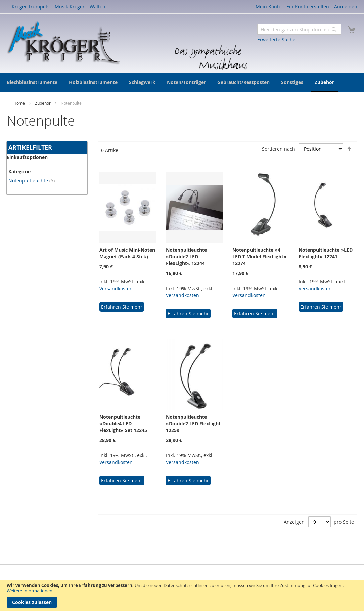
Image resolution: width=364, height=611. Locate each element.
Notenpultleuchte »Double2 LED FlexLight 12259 (193, 423)
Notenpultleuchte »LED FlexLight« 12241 (326, 253)
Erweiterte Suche (276, 39)
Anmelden (346, 7)
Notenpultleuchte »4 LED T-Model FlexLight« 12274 (259, 256)
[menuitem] (32, 82)
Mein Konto (268, 7)
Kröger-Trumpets (31, 7)
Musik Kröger (70, 7)
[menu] (182, 83)
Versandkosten (116, 288)
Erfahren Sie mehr (122, 307)
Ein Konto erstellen (308, 7)
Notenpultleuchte (32, 181)
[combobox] (299, 29)
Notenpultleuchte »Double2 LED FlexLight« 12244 (186, 256)
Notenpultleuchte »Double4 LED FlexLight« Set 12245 (123, 423)
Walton (98, 7)
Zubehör (43, 103)
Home (20, 103)
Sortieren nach (279, 149)
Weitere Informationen (30, 591)
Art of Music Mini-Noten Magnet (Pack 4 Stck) (127, 253)
